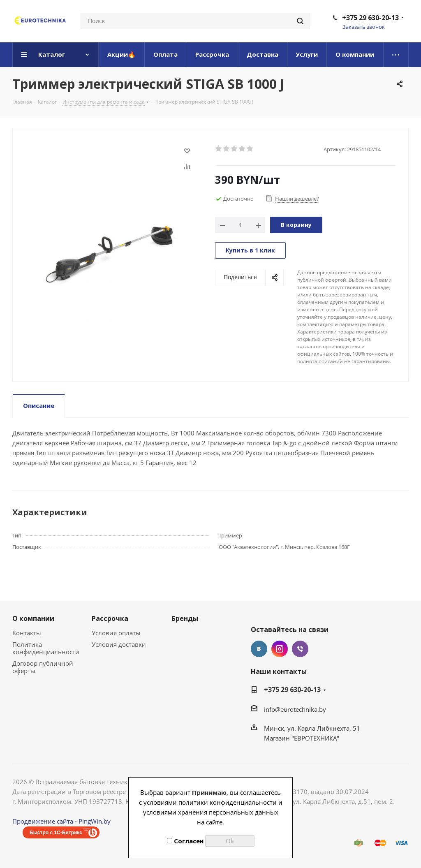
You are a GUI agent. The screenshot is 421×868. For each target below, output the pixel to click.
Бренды (185, 618)
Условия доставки (119, 644)
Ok (230, 841)
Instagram (280, 649)
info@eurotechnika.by (295, 709)
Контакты (27, 633)
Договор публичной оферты (43, 667)
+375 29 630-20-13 (370, 18)
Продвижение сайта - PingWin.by (61, 821)
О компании (33, 618)
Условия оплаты (116, 633)
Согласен (185, 841)
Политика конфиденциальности (46, 648)
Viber (300, 649)
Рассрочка (110, 618)
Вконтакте (259, 649)
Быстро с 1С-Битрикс (56, 833)
